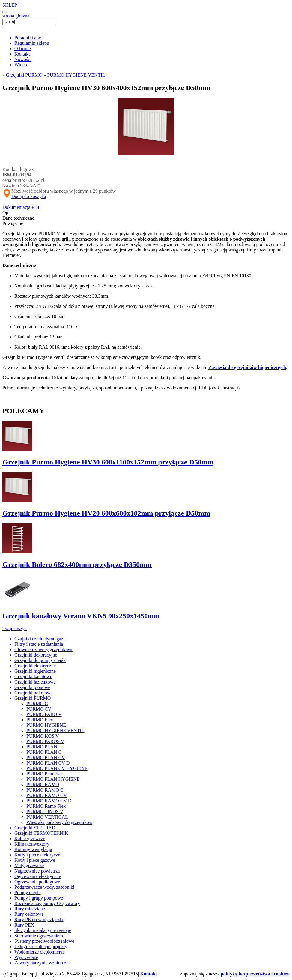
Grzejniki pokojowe (34, 693)
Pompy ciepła (28, 893)
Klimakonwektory (32, 844)
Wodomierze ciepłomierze (40, 952)
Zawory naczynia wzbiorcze (41, 963)
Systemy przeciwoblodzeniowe (44, 941)
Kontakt (22, 54)
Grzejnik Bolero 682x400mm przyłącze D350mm (77, 564)
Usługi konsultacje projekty (41, 947)
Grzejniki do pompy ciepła (40, 660)
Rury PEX (24, 925)
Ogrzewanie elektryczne (38, 876)
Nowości (23, 59)
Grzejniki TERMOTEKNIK (41, 833)
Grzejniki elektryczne (35, 666)
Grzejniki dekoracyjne (36, 655)
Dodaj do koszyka (29, 196)
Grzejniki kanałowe (33, 676)
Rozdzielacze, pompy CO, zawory (47, 903)
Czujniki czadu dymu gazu (40, 639)
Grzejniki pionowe (32, 687)
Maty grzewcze (29, 866)
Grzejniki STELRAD (35, 828)
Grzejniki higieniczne (35, 671)
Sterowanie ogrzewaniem (39, 936)
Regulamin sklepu (32, 43)
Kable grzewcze (30, 839)
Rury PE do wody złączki (39, 920)
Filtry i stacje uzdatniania (39, 644)
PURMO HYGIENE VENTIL (76, 75)
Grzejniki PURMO (24, 75)
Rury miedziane (30, 909)
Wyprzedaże (26, 957)
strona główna (16, 16)
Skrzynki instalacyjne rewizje (43, 930)
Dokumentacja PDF (21, 207)
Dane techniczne (18, 218)
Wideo (21, 65)
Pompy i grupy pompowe (39, 898)
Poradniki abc (28, 38)
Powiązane (13, 223)
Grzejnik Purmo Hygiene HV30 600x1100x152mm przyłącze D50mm (108, 462)
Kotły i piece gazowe (35, 860)
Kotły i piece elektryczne (38, 855)
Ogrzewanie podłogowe (37, 882)
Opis (7, 213)
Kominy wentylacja (33, 849)
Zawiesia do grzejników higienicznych (247, 367)
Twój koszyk (15, 628)
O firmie (23, 48)
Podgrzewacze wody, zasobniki (44, 887)
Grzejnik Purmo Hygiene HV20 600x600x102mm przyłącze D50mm (106, 513)
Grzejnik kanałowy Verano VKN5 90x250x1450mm (81, 616)
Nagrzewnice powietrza (37, 871)
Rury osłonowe (29, 914)
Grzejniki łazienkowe (35, 682)
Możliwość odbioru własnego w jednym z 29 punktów (59, 191)
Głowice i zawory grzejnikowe (44, 649)
